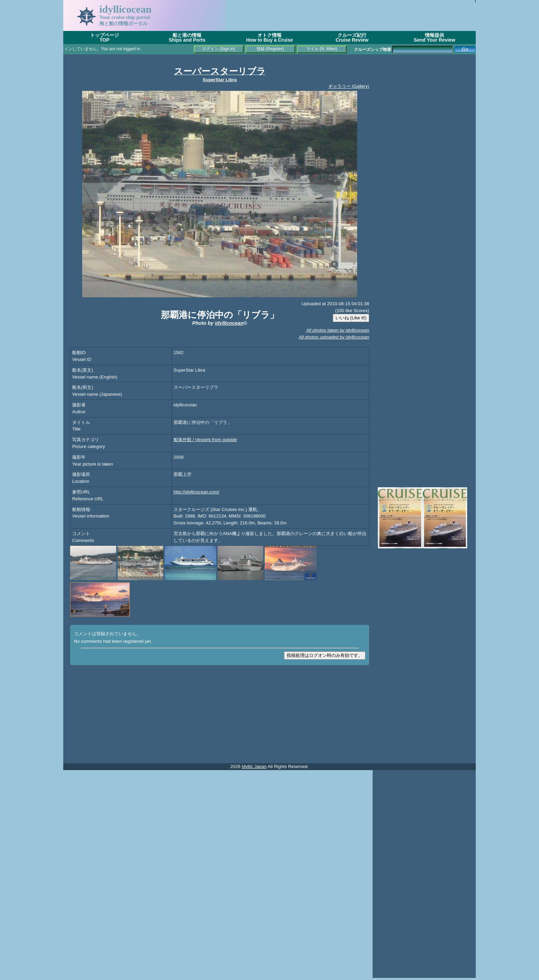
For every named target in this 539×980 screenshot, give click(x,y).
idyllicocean (229, 323)
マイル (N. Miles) (322, 49)
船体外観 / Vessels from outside (205, 440)
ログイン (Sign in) (219, 49)
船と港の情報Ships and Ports (187, 38)
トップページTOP (104, 38)
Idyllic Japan (254, 766)
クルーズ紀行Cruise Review (352, 38)
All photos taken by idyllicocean (338, 330)
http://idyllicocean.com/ (196, 492)
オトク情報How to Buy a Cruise (269, 38)
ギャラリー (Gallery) (349, 86)
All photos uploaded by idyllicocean (334, 337)
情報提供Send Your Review (435, 38)
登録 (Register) (270, 49)
